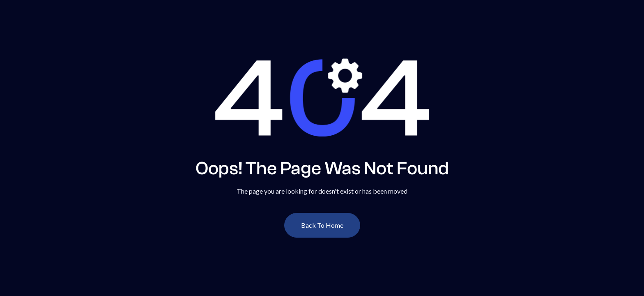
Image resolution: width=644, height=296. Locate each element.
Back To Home (322, 225)
